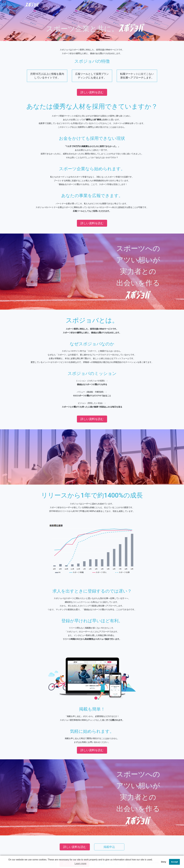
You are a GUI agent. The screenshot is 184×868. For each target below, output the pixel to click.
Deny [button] (164, 862)
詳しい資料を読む (92, 92)
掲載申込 (109, 847)
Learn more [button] (80, 863)
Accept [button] (175, 862)
